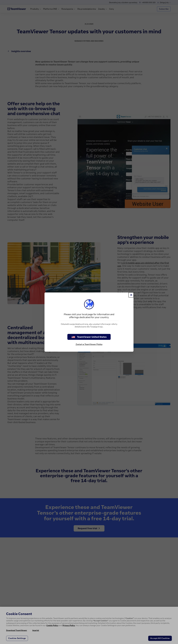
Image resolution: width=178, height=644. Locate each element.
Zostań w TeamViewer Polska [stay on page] (89, 344)
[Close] (131, 295)
